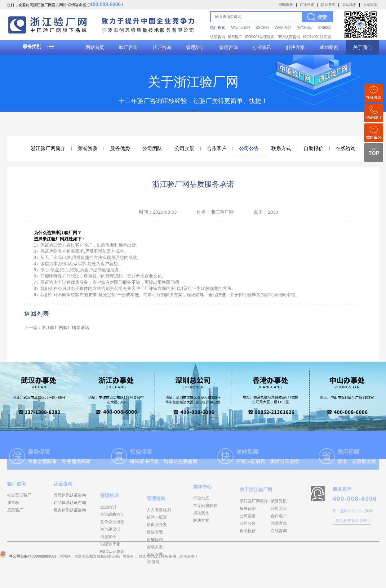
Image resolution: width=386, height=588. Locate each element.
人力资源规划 (159, 537)
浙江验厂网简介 (48, 148)
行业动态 (201, 513)
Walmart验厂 (242, 28)
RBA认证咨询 (289, 37)
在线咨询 (307, 5)
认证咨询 (162, 47)
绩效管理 (155, 559)
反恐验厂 (15, 523)
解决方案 (295, 47)
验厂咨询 (128, 47)
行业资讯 (262, 47)
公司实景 (184, 148)
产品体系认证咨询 (70, 515)
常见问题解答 (205, 521)
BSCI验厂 (264, 28)
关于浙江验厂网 (256, 508)
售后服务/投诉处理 (351, 536)
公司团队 (152, 148)
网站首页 (95, 47)
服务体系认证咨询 (70, 523)
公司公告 (249, 148)
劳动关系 (155, 574)
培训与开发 (157, 552)
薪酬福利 (155, 566)
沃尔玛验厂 (306, 28)
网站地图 (349, 5)
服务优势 (120, 148)
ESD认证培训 (112, 575)
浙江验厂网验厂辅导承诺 (65, 327)
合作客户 (217, 148)
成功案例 (329, 47)
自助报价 (286, 5)
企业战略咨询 (112, 538)
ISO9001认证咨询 (260, 37)
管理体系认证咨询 (70, 508)
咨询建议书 (110, 553)
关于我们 (362, 47)
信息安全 (108, 561)
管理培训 (195, 47)
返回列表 (37, 314)
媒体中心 (202, 502)
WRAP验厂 (284, 28)
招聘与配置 (157, 544)
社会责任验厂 (19, 508)
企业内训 (108, 531)
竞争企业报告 (112, 546)
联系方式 (328, 5)
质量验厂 (15, 515)
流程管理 (155, 581)
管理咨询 (228, 47)
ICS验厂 (235, 37)
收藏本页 (370, 5)
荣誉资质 (88, 148)
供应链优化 (110, 568)
